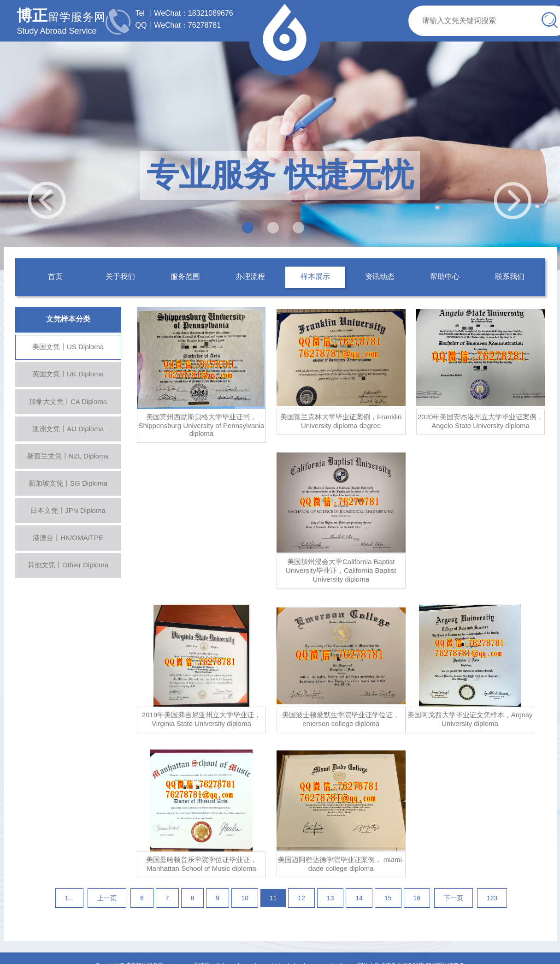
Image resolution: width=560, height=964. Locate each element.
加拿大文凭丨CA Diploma (68, 402)
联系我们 (510, 277)
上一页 (107, 898)
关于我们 (120, 277)
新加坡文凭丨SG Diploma (68, 483)
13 (330, 898)
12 (301, 898)
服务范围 (185, 277)
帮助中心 (445, 277)
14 (359, 898)
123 (492, 898)
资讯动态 (380, 277)
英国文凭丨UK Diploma (68, 374)
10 (245, 898)
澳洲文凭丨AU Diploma (68, 429)
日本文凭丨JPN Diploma (68, 510)
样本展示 (315, 277)
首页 (55, 277)
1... (69, 898)
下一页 (454, 898)
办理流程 (250, 277)
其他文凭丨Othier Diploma (68, 565)
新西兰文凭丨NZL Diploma (68, 456)
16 (417, 898)
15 (388, 898)
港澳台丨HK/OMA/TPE (68, 538)
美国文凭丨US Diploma (68, 347)
